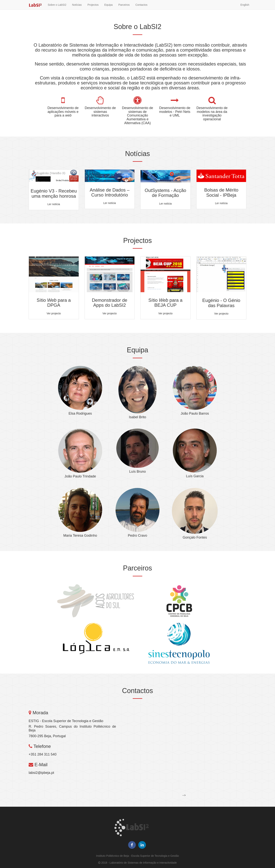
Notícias (77, 9)
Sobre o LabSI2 (57, 9)
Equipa (108, 9)
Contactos (141, 9)
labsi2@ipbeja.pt (41, 773)
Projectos (93, 9)
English (245, 9)
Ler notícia (54, 204)
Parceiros (124, 9)
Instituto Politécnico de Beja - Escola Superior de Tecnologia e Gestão (137, 856)
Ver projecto (54, 313)
